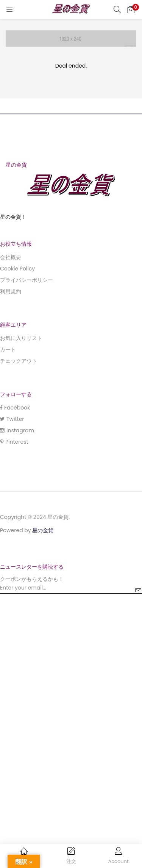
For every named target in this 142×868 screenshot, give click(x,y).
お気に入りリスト (21, 338)
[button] (131, 9)
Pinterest (14, 442)
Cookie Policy (17, 269)
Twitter (12, 419)
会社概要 (11, 257)
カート (8, 349)
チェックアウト (19, 361)
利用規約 (11, 291)
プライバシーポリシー (27, 280)
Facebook (15, 408)
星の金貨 (43, 530)
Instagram (17, 430)
